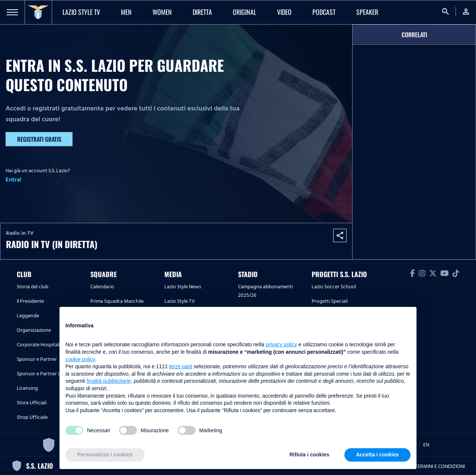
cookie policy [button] (80, 359)
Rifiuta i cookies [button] (309, 455)
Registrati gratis (39, 139)
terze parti (181, 366)
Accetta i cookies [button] (377, 455)
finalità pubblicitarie (109, 381)
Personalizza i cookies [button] (105, 455)
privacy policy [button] (282, 344)
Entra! (14, 180)
